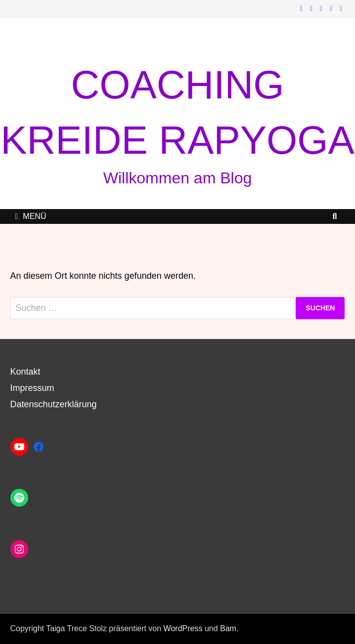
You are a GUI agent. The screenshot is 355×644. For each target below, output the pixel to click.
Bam (228, 628)
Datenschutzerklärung (54, 404)
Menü (31, 216)
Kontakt (25, 372)
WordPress (183, 628)
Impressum (32, 388)
